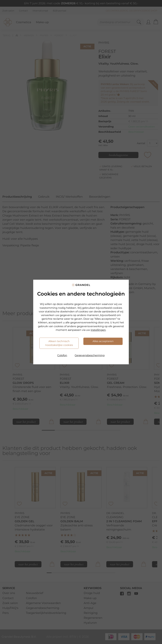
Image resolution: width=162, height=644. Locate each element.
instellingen (98, 330)
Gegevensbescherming (90, 355)
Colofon (62, 355)
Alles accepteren (103, 341)
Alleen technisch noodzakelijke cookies (59, 343)
